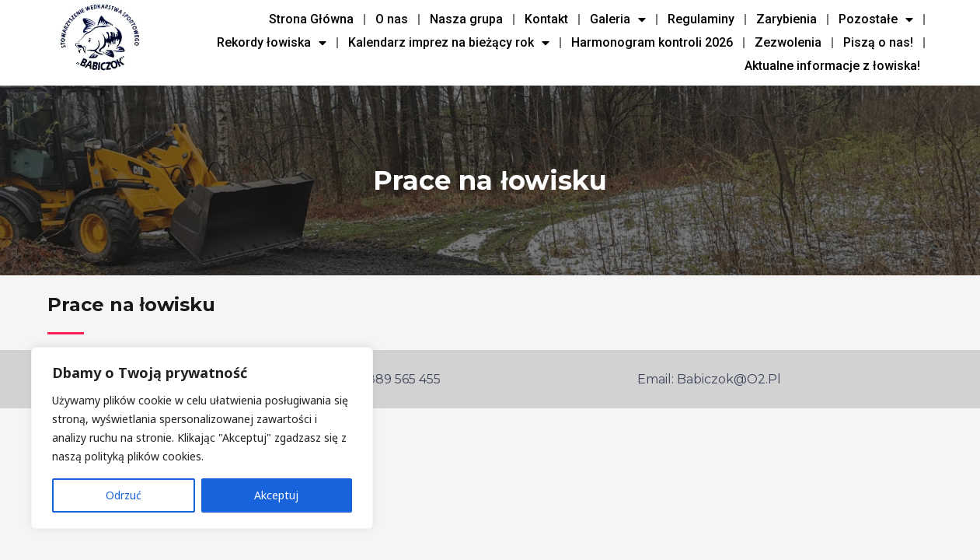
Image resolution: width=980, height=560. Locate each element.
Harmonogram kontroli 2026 (652, 42)
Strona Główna (311, 19)
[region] (202, 438)
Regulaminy (701, 19)
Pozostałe (876, 19)
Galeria (618, 19)
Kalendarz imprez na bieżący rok (449, 43)
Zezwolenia (788, 42)
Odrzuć (124, 495)
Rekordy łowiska (272, 43)
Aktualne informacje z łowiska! (832, 66)
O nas (392, 19)
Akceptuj (276, 495)
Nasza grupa (466, 19)
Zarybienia (786, 19)
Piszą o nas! (878, 42)
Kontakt (546, 19)
